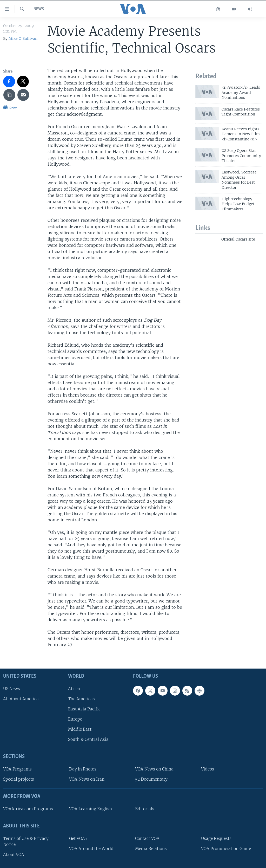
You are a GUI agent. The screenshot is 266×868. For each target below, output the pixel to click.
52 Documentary (151, 779)
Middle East (80, 729)
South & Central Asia (88, 739)
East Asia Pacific (84, 709)
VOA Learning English (91, 809)
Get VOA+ (78, 838)
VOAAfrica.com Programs (28, 809)
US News (12, 688)
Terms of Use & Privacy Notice (26, 841)
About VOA (14, 855)
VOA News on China (154, 769)
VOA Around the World (91, 848)
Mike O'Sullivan (23, 38)
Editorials (145, 809)
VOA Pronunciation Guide (226, 848)
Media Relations (151, 848)
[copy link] (9, 95)
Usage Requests (216, 838)
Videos (208, 769)
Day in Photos (83, 769)
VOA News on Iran (87, 779)
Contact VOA (147, 838)
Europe (75, 719)
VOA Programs (17, 769)
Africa (74, 688)
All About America (21, 699)
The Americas (81, 699)
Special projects (19, 779)
